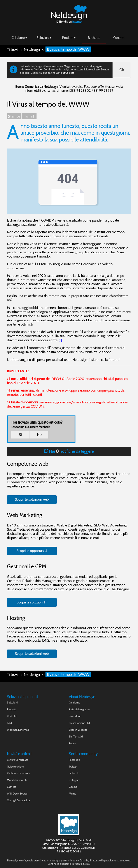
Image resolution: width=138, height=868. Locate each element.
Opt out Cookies (65, 73)
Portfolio (12, 716)
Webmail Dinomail (18, 730)
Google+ (74, 787)
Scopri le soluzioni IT (32, 602)
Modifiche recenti (17, 780)
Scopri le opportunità (32, 551)
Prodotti (12, 709)
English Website (78, 730)
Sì (20, 435)
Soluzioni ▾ (44, 37)
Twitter (105, 87)
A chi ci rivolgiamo (79, 709)
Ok (122, 70)
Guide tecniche (15, 767)
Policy (72, 743)
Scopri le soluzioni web (32, 499)
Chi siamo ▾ (19, 37)
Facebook (91, 87)
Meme (72, 794)
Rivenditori (75, 716)
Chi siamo (75, 702)
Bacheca (94, 37)
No (39, 435)
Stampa (14, 116)
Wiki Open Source (17, 794)
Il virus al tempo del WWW (68, 50)
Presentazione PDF (80, 723)
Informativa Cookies (31, 69)
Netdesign (32, 50)
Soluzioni (12, 702)
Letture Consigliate (17, 760)
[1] (60, 340)
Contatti (119, 37)
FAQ (9, 723)
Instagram (75, 780)
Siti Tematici (76, 736)
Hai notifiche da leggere (69, 451)
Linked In (74, 773)
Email (29, 116)
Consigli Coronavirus (19, 800)
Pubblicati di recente (18, 773)
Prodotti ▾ (69, 37)
